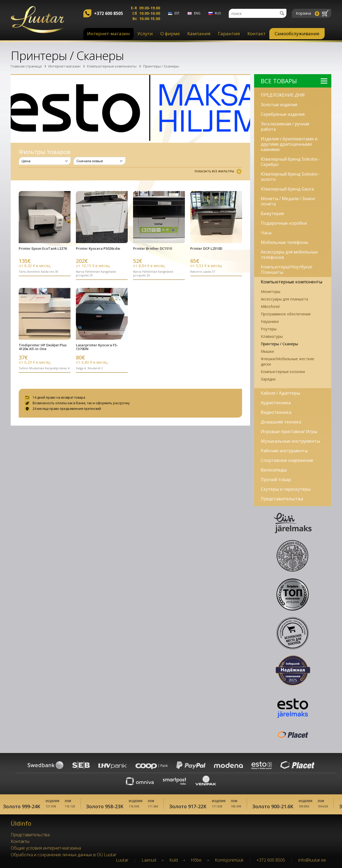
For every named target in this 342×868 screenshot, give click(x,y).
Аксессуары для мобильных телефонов (289, 255)
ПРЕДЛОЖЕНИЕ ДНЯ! (283, 95)
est (177, 13)
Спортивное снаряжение (287, 460)
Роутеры (269, 329)
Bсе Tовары (294, 81)
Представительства (282, 499)
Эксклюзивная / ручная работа (285, 126)
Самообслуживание (297, 33)
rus (218, 13)
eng (197, 13)
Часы (266, 233)
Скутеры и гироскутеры (286, 489)
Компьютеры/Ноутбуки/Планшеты (287, 269)
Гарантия (229, 33)
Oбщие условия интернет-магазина (46, 848)
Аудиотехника (276, 403)
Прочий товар (276, 479)
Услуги (145, 33)
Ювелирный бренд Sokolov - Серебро (291, 162)
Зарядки (268, 379)
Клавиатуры (272, 336)
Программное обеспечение (286, 314)
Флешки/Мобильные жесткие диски (287, 361)
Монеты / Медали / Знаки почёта (288, 201)
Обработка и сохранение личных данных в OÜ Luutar (64, 855)
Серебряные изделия (283, 114)
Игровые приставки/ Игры (289, 431)
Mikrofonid (270, 306)
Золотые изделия (279, 105)
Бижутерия (272, 213)
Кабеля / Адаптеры (280, 393)
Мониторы (271, 292)
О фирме (170, 33)
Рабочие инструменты (284, 451)
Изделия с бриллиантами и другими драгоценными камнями (289, 144)
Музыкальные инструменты (290, 441)
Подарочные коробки (284, 223)
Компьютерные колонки (283, 372)
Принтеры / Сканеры (161, 66)
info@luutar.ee (312, 860)
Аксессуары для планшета (284, 299)
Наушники (270, 321)
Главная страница (26, 66)
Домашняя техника (281, 422)
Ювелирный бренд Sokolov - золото (291, 177)
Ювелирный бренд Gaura (287, 189)
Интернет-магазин (108, 33)
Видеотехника (276, 412)
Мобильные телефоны (284, 242)
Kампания (199, 33)
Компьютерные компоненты (112, 66)
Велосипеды (274, 470)
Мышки (267, 351)
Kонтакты (20, 841)
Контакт (256, 33)
